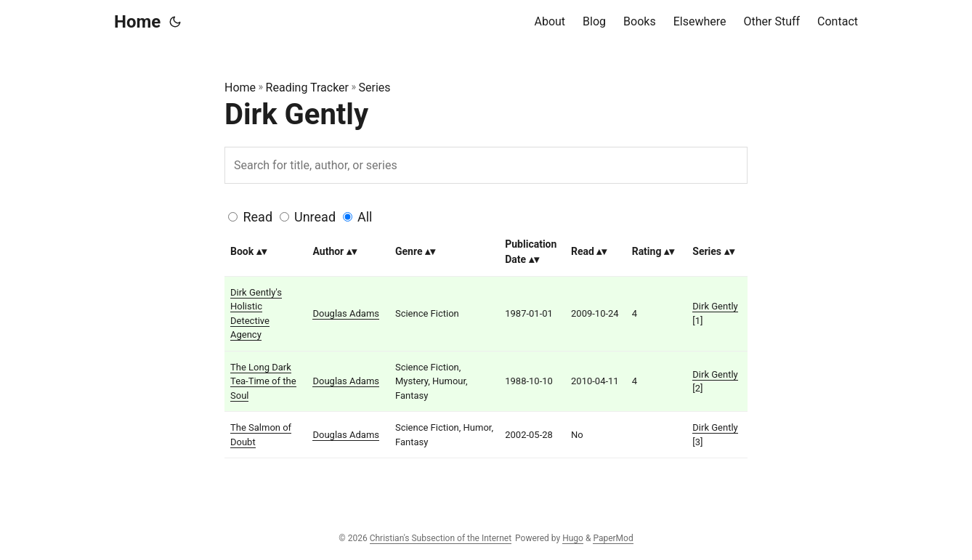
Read (258, 217)
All (365, 217)
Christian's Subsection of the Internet (441, 538)
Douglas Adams (346, 313)
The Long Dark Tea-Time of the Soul (263, 381)
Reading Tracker (307, 88)
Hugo (573, 538)
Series (375, 88)
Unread (315, 217)
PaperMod (613, 538)
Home (137, 22)
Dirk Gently (715, 306)
